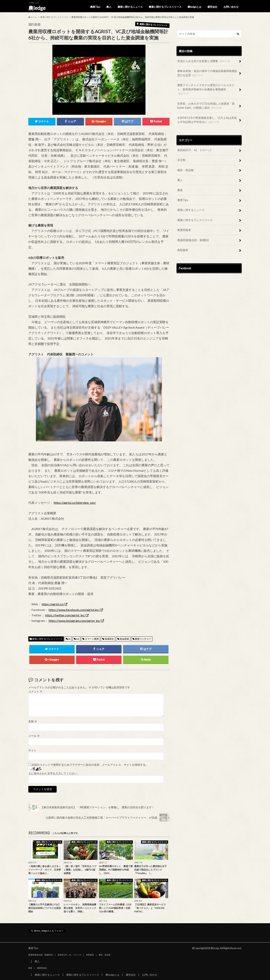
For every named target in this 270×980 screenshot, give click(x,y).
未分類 (181, 160)
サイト (32, 750)
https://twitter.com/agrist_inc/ (65, 615)
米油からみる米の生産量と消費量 (204, 61)
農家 (180, 190)
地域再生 (109, 639)
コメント (35, 691)
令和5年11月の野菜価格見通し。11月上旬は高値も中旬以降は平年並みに (207, 120)
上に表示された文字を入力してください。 (54, 773)
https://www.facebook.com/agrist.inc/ (74, 610)
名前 (33, 721)
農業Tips (95, 7)
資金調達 (124, 639)
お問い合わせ (231, 7)
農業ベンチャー (143, 639)
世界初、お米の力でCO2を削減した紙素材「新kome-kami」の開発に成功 (206, 106)
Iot (78, 639)
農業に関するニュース (130, 7)
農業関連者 (184, 230)
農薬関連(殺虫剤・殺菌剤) (193, 240)
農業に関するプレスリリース (165, 7)
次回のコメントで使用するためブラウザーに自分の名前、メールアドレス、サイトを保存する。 (90, 765)
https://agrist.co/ (53, 604)
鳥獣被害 (183, 250)
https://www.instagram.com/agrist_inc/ (75, 621)
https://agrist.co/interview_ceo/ (75, 503)
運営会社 (212, 7)
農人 (109, 7)
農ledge (37, 8)
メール (34, 736)
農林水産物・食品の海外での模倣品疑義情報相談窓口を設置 (207, 73)
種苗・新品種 (185, 170)
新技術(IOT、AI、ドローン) (194, 150)
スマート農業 (92, 639)
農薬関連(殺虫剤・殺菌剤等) (41, 955)
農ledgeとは (194, 7)
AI (69, 639)
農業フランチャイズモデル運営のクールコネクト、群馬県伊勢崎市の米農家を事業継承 (206, 90)
